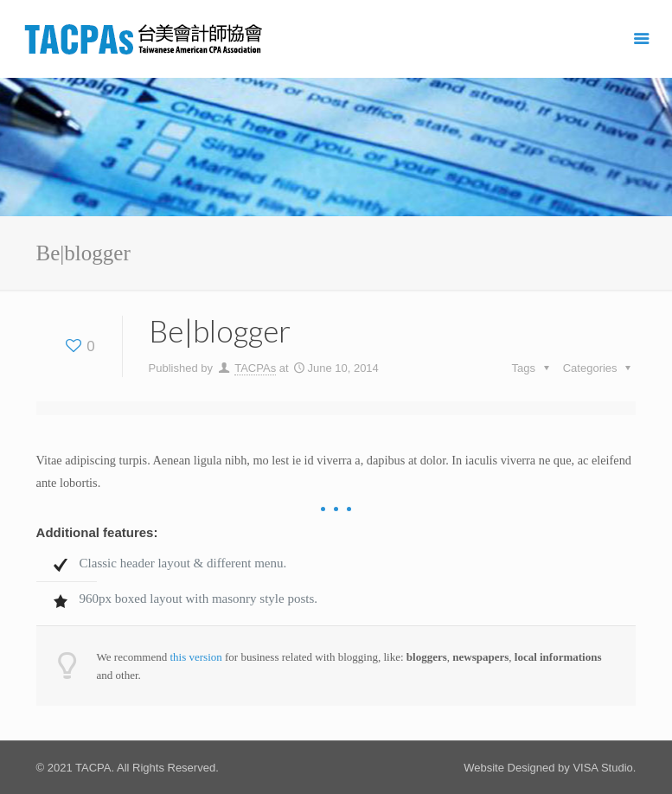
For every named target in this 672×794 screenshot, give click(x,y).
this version (195, 657)
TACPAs (255, 368)
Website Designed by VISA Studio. (550, 768)
